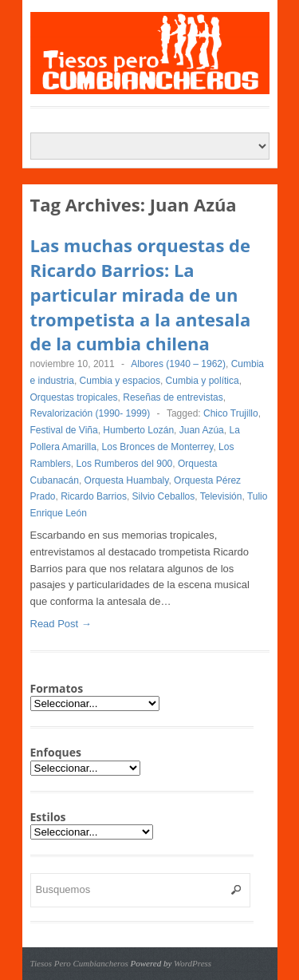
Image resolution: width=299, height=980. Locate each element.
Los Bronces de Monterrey (158, 447)
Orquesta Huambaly (127, 480)
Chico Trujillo (231, 413)
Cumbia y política (203, 381)
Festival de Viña (64, 430)
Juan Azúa (202, 430)
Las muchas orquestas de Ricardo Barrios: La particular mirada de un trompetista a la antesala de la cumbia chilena (141, 294)
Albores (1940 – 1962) (178, 364)
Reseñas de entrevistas (173, 397)
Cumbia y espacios (120, 381)
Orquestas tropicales (74, 397)
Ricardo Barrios (94, 496)
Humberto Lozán (138, 430)
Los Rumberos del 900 (125, 464)
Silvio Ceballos (164, 496)
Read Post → (61, 624)
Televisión (221, 496)
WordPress (193, 963)
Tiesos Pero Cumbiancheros (79, 963)
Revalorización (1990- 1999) (90, 413)
